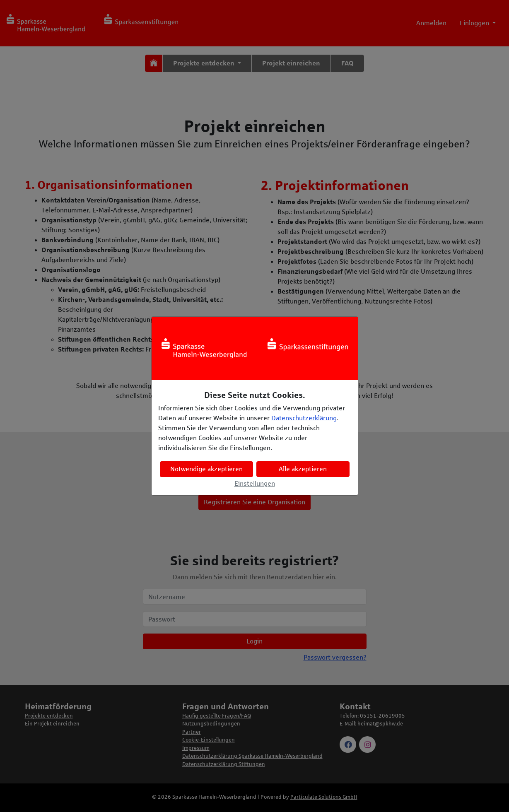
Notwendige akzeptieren (206, 469)
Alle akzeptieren (303, 469)
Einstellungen (255, 483)
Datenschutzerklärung (304, 418)
